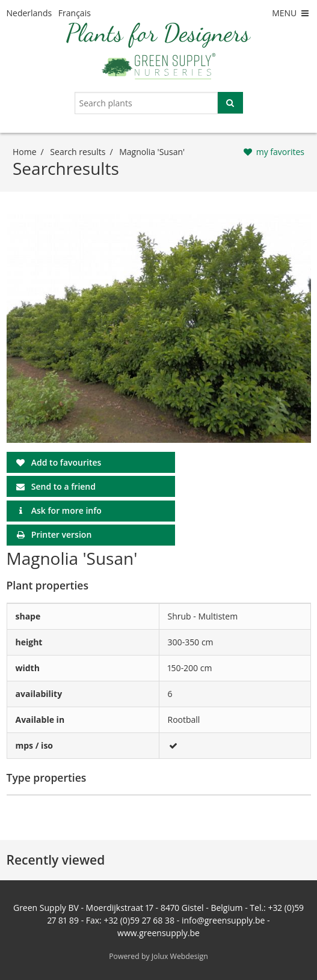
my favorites (280, 152)
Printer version (61, 534)
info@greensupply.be (223, 920)
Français (75, 13)
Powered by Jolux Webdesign (158, 956)
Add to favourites (66, 462)
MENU (291, 13)
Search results (78, 152)
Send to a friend (63, 486)
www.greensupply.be (158, 933)
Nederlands (29, 13)
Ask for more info (66, 510)
